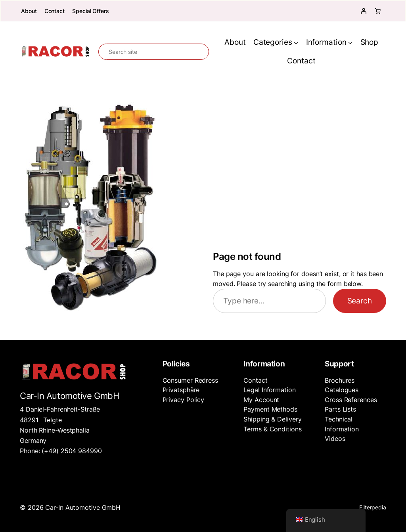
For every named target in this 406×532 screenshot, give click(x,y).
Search (360, 301)
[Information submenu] (350, 43)
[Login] (364, 11)
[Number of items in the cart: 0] (378, 11)
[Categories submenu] (296, 43)
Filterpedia (373, 507)
